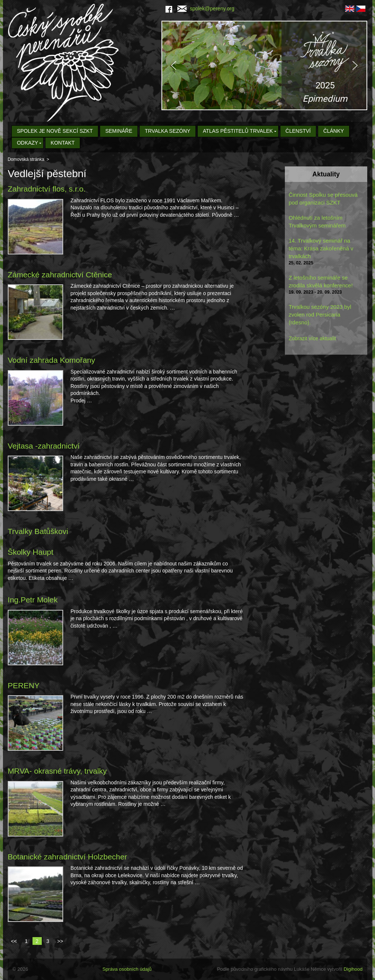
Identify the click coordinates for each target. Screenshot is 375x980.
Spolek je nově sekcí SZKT (55, 131)
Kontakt (63, 143)
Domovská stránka (26, 159)
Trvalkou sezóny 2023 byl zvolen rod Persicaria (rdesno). (320, 315)
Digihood (353, 969)
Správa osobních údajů (127, 969)
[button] (264, 65)
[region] (264, 65)
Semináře (119, 131)
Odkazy (28, 143)
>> (60, 941)
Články (334, 131)
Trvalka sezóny (168, 131)
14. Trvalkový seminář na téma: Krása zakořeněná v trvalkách (321, 248)
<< (14, 941)
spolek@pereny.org (206, 9)
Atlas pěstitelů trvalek (238, 131)
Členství (298, 131)
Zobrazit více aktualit (312, 338)
